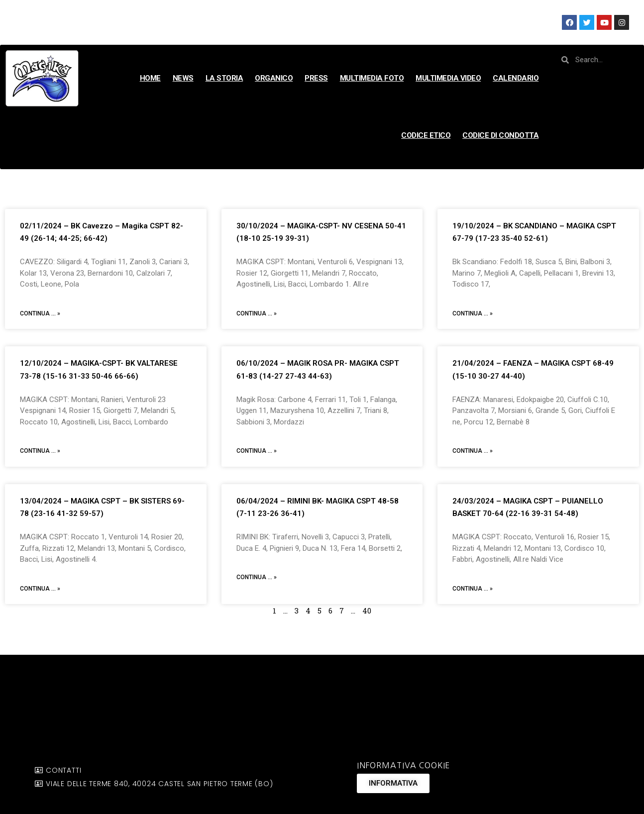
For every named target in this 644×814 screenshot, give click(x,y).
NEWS (183, 78)
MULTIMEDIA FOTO (372, 78)
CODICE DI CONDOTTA (500, 135)
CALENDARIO (516, 78)
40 (367, 610)
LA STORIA (224, 78)
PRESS (316, 78)
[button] (393, 783)
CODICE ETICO (426, 135)
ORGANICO (274, 78)
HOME (150, 78)
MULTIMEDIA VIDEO (448, 78)
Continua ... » (40, 313)
